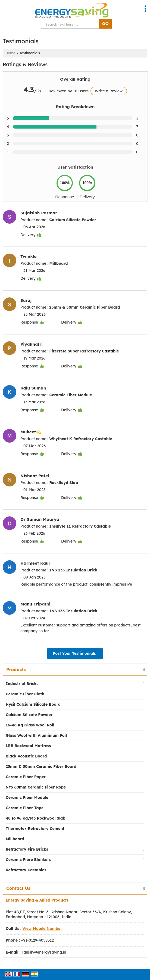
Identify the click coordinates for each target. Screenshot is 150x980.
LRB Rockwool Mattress (28, 746)
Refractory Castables (26, 870)
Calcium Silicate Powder (29, 715)
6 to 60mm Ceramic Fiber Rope (36, 787)
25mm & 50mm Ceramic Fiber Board (41, 766)
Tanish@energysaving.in (44, 952)
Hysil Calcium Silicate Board (33, 704)
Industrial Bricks (22, 684)
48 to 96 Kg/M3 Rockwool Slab (35, 818)
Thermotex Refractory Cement (35, 829)
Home (10, 53)
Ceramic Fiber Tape (25, 808)
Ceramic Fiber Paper (26, 777)
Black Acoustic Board (26, 756)
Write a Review (109, 91)
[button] (42, 929)
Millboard (15, 839)
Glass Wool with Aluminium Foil (36, 735)
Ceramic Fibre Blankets (28, 860)
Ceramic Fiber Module (27, 798)
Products (16, 669)
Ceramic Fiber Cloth (25, 694)
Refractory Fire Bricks (27, 849)
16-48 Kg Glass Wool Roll (30, 725)
